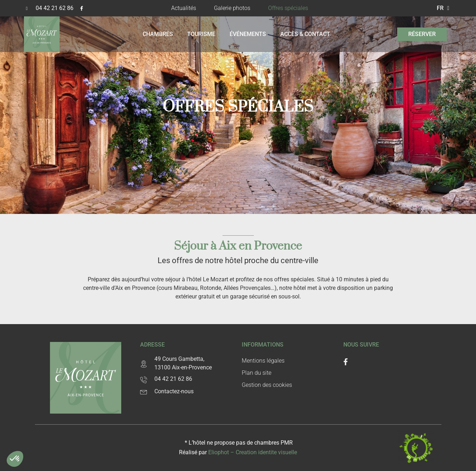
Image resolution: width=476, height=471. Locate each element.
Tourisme (201, 34)
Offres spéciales (288, 8)
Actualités (184, 8)
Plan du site (257, 373)
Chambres (158, 34)
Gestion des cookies (267, 385)
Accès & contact (305, 34)
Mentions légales (263, 361)
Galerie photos (232, 8)
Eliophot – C (253, 452)
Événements (248, 34)
